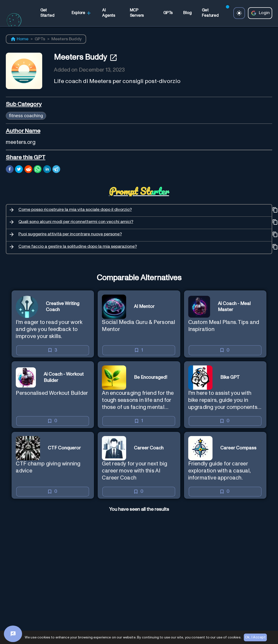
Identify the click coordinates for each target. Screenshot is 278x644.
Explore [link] (82, 13)
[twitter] (19, 170)
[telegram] (56, 170)
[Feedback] (13, 634)
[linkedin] (47, 170)
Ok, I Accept (255, 637)
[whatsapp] (38, 170)
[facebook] (10, 170)
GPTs (40, 39)
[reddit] (28, 170)
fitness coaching (26, 116)
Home (19, 39)
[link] (51, 13)
